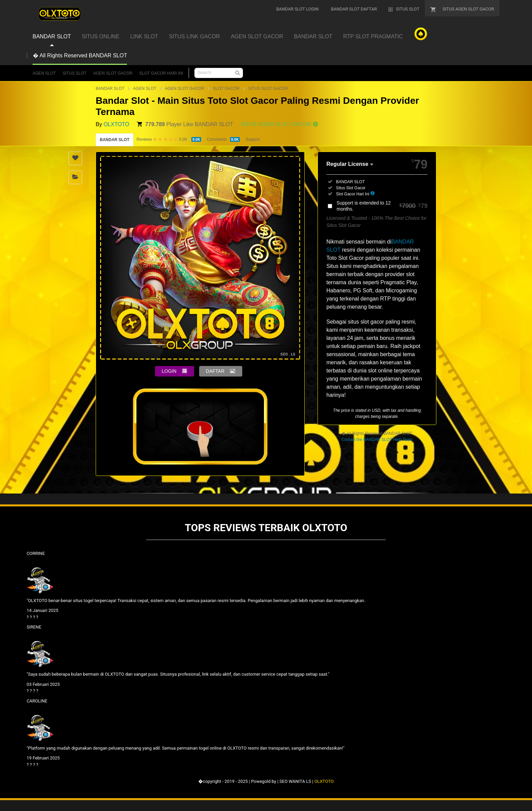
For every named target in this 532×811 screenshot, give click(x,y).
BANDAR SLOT (110, 89)
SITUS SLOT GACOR (268, 89)
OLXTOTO (116, 124)
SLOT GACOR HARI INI (161, 73)
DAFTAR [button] (215, 371)
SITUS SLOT (75, 73)
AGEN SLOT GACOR (113, 73)
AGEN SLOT (44, 73)
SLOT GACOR (226, 89)
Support (253, 139)
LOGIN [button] (169, 371)
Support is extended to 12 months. (382, 206)
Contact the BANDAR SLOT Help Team (377, 440)
